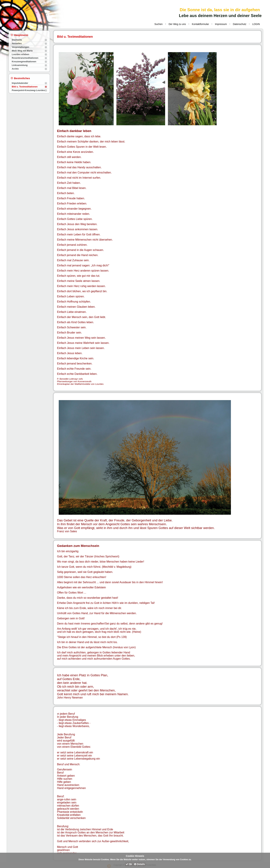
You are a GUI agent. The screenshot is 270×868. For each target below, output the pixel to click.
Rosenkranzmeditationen (25, 58)
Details (139, 864)
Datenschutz (240, 24)
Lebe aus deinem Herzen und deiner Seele (220, 16)
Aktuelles (17, 43)
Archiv (15, 69)
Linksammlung (20, 65)
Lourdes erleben (20, 54)
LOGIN (256, 24)
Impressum (221, 24)
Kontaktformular (200, 24)
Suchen (159, 24)
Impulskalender (20, 83)
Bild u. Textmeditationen (25, 87)
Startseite (17, 40)
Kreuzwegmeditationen (24, 62)
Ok (129, 864)
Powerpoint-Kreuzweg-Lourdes (28, 90)
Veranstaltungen (20, 47)
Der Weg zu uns (177, 24)
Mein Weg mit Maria (22, 51)
